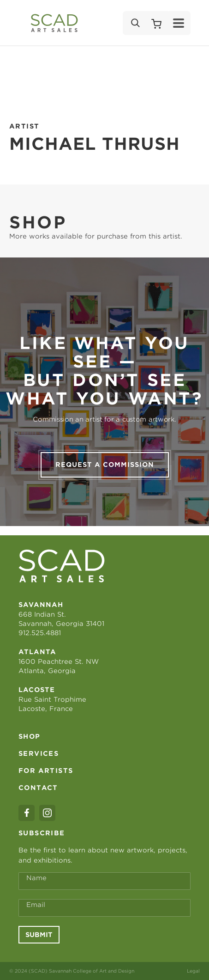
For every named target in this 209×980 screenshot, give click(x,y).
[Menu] (179, 23)
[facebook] (27, 813)
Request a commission (105, 465)
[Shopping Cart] (156, 23)
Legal (193, 971)
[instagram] (47, 813)
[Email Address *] (104, 908)
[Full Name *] (104, 881)
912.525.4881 (40, 633)
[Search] (135, 23)
